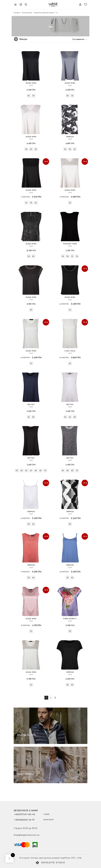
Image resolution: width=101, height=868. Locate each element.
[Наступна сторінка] (55, 698)
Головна (17, 13)
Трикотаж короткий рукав (44, 13)
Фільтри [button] (23, 39)
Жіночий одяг (27, 13)
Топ (31, 84)
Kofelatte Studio (53, 863)
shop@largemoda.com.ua (26, 835)
